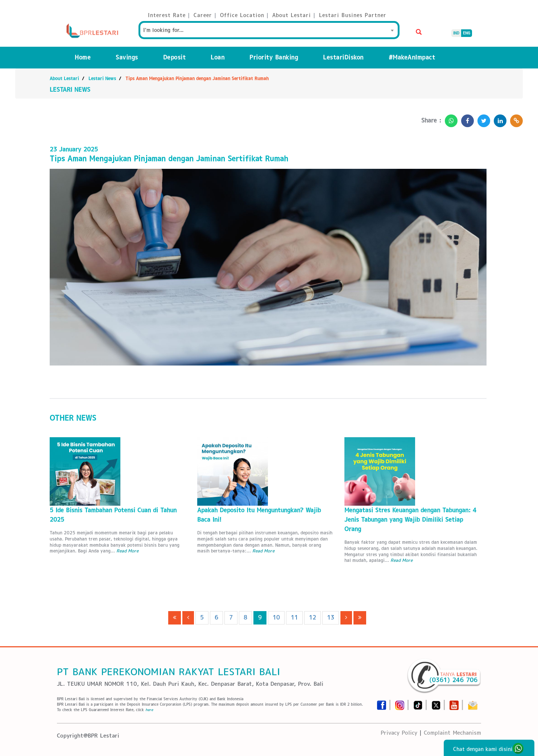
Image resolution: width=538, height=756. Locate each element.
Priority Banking (274, 57)
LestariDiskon (343, 57)
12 (313, 617)
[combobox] (269, 30)
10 (276, 617)
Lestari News (102, 78)
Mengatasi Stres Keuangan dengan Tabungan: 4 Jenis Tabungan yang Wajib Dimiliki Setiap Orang (410, 520)
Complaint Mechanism (452, 733)
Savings (127, 57)
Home (83, 57)
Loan (218, 57)
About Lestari (64, 78)
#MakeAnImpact (412, 57)
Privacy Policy (399, 733)
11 (294, 617)
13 (331, 617)
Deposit (175, 57)
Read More (127, 551)
